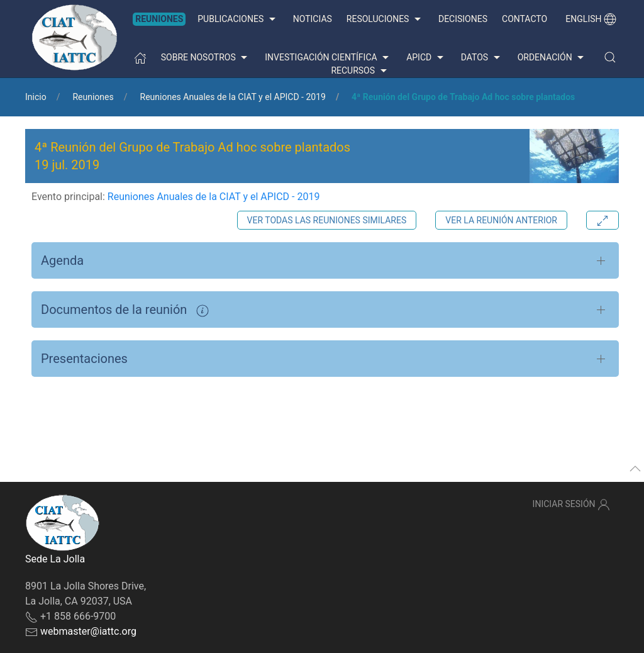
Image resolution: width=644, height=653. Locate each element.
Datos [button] (482, 58)
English (591, 19)
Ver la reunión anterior (501, 220)
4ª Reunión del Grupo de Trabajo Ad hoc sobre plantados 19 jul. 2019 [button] (192, 156)
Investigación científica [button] (328, 58)
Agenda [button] (62, 260)
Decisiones (463, 19)
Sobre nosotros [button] (206, 58)
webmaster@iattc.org (88, 631)
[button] (610, 57)
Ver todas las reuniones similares (327, 220)
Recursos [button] (360, 71)
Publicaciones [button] (238, 20)
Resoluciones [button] (385, 20)
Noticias (313, 19)
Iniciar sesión (571, 505)
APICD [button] (426, 58)
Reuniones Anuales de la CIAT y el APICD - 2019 (233, 97)
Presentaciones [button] (84, 359)
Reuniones (159, 19)
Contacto (525, 19)
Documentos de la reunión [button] (125, 310)
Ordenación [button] (552, 58)
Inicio (36, 97)
